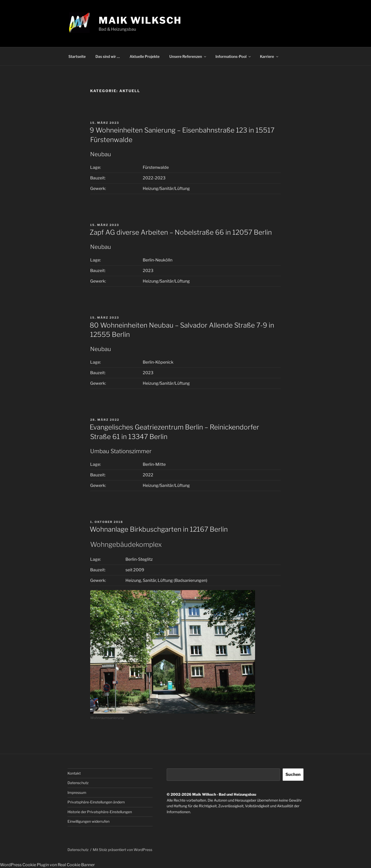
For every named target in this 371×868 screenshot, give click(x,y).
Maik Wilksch (140, 20)
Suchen (293, 774)
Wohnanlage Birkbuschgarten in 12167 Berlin (159, 529)
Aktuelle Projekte (145, 56)
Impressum (77, 792)
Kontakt (74, 773)
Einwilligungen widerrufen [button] (88, 821)
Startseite (77, 56)
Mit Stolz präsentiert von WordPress (123, 850)
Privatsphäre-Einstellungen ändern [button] (96, 802)
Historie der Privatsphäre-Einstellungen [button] (100, 812)
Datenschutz (78, 783)
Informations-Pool (233, 56)
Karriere (269, 56)
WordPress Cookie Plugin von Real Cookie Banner (47, 865)
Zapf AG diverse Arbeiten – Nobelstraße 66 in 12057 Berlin (181, 232)
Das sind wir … (108, 56)
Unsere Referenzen (188, 56)
